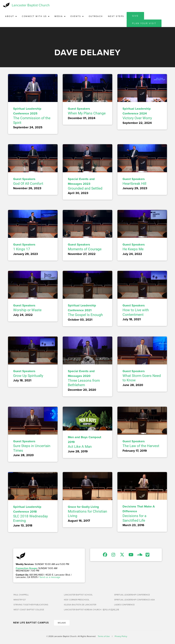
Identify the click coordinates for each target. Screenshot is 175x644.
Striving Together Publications (31, 605)
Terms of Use (104, 636)
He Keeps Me (133, 249)
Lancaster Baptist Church (31, 5)
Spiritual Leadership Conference (132, 595)
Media (60, 16)
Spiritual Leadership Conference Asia (134, 600)
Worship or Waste (27, 310)
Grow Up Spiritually (28, 376)
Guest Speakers (79, 109)
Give (135, 16)
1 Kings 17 (22, 249)
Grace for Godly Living (83, 507)
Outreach (96, 16)
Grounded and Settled (85, 188)
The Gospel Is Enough (85, 315)
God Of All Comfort (28, 184)
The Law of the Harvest (141, 446)
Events (77, 16)
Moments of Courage (85, 249)
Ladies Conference (124, 605)
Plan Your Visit (144, 23)
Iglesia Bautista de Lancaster (80, 605)
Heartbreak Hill (134, 184)
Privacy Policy (121, 636)
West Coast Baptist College (29, 610)
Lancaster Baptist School (78, 595)
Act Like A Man (80, 447)
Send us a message (50, 577)
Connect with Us (36, 16)
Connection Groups (26, 568)
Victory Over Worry (137, 118)
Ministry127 (20, 600)
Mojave (62, 623)
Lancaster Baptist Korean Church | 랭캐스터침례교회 (88, 610)
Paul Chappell (21, 595)
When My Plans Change (87, 113)
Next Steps (116, 16)
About (11, 16)
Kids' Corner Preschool (77, 600)
